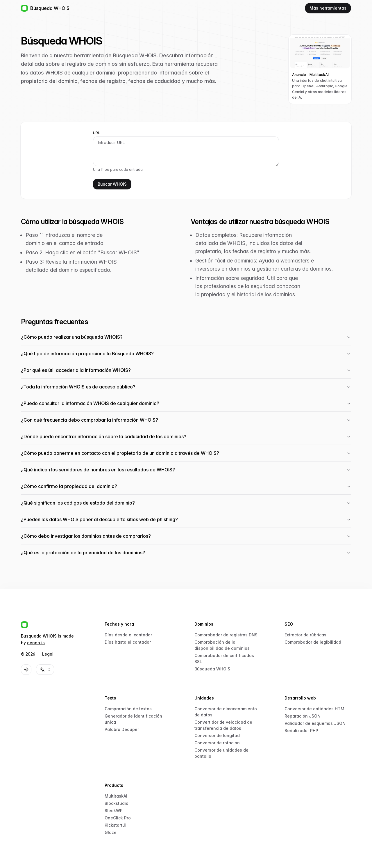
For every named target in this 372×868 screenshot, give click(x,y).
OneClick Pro (118, 818)
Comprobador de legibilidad (313, 642)
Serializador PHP (301, 731)
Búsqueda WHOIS (212, 669)
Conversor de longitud (217, 735)
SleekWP (114, 811)
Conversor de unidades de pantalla (221, 753)
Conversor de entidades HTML (316, 709)
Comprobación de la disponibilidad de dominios (222, 645)
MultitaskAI (116, 796)
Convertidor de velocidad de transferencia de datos (223, 725)
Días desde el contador (128, 635)
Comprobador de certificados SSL (224, 658)
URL (96, 133)
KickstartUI (116, 825)
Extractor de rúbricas (305, 635)
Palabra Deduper (122, 729)
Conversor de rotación (217, 743)
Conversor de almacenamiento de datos (226, 712)
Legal (48, 654)
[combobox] (45, 670)
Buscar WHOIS (112, 184)
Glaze (111, 832)
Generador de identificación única (133, 719)
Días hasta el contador (128, 642)
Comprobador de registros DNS (226, 635)
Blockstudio (117, 803)
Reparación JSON (303, 716)
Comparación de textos (128, 709)
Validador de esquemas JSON (315, 723)
